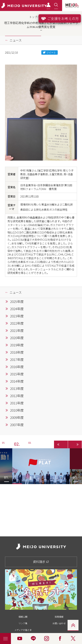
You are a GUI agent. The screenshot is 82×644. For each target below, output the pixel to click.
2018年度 (17, 352)
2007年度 (17, 425)
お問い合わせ (59, 623)
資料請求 (41, 562)
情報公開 (23, 617)
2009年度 (17, 418)
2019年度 (17, 345)
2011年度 (17, 403)
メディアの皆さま (23, 630)
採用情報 (59, 617)
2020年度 (17, 338)
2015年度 (17, 374)
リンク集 (23, 623)
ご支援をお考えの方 (60, 18)
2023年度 (17, 316)
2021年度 (17, 331)
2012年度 (17, 396)
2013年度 (17, 389)
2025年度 (17, 302)
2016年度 (17, 367)
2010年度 (17, 410)
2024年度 (17, 309)
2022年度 (17, 323)
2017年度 (17, 360)
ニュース (16, 40)
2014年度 (17, 381)
